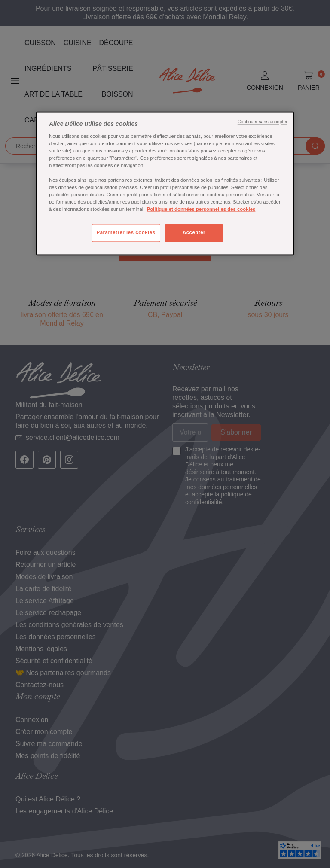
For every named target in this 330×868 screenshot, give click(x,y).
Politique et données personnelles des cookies (201, 210)
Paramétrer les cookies (126, 233)
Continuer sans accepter (263, 122)
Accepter (194, 233)
